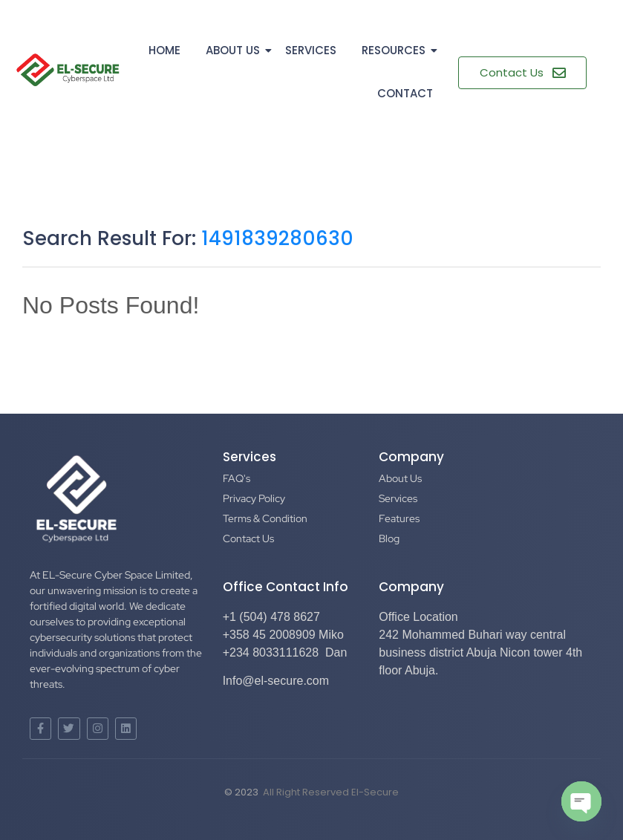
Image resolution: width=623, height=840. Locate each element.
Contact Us (248, 538)
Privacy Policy (254, 498)
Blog (389, 538)
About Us (235, 50)
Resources (396, 50)
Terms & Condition (265, 518)
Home (164, 50)
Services (311, 50)
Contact (405, 93)
